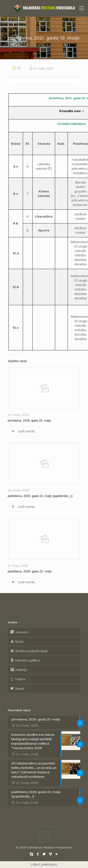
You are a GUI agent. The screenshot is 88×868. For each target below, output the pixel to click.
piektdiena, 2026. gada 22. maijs (30, 571)
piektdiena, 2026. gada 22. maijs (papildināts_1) (40, 496)
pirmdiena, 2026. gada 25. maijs (29, 420)
